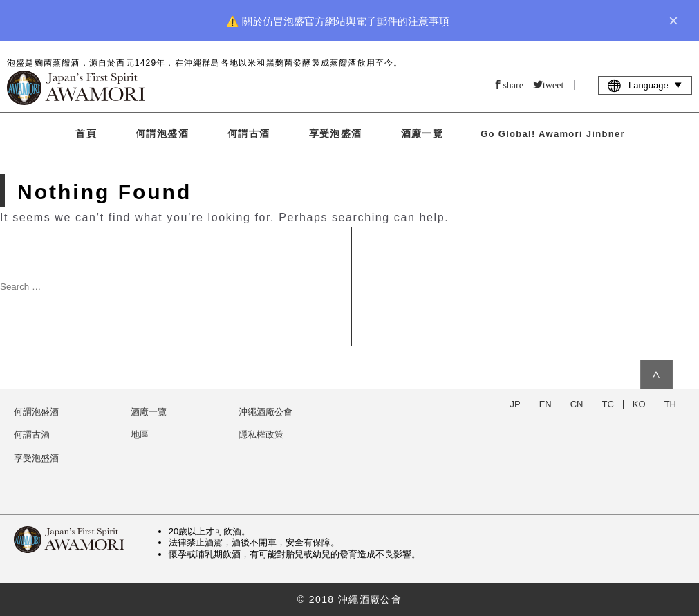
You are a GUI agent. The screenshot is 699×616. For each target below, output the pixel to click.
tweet (553, 84)
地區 (140, 435)
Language (645, 85)
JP (515, 404)
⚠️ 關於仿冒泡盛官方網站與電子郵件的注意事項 (338, 21)
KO (639, 404)
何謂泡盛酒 (162, 133)
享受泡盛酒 (336, 133)
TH (670, 404)
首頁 (86, 133)
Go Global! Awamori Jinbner (553, 134)
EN (546, 404)
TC (608, 404)
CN (577, 404)
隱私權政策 (261, 435)
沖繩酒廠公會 (265, 412)
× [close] (673, 21)
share (513, 84)
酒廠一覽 (422, 133)
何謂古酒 (249, 133)
